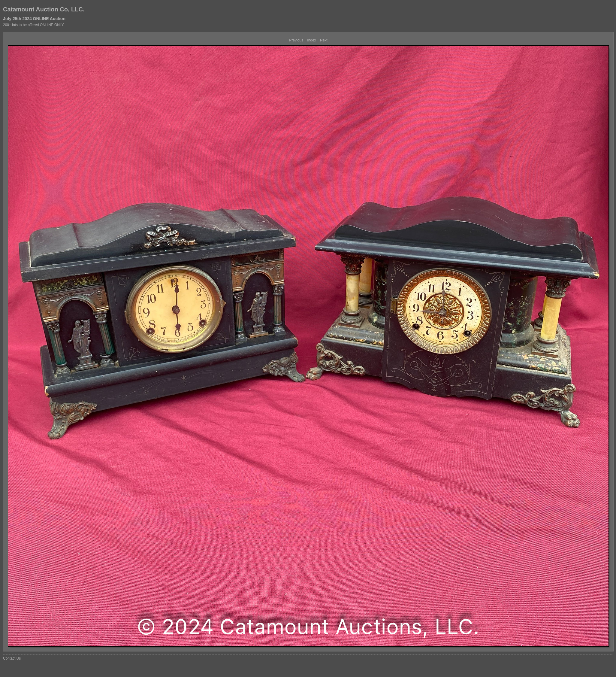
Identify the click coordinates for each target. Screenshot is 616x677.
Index (311, 40)
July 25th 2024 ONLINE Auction (34, 19)
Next (324, 40)
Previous (296, 40)
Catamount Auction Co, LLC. (44, 9)
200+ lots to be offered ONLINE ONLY (33, 25)
